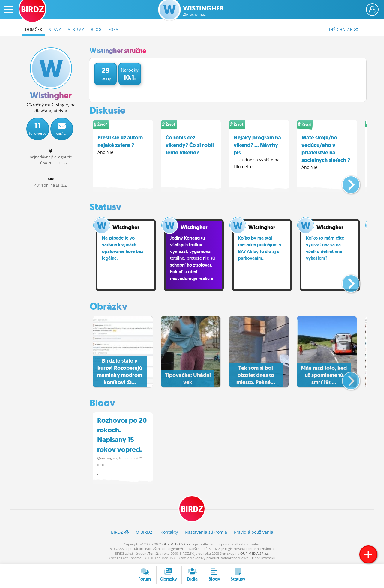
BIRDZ (192, 510)
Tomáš (154, 554)
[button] (346, 182)
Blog (96, 30)
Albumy (76, 30)
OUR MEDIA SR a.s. (177, 545)
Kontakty (169, 533)
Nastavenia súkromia (206, 533)
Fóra (113, 30)
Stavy (55, 30)
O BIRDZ (145, 533)
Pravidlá (254, 533)
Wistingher (203, 11)
